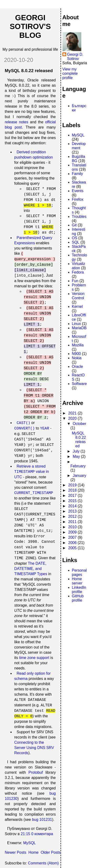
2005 (73, 548)
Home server (77, 581)
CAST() (23, 423)
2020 (73, 418)
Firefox (78, 199)
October (79, 424)
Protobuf (36, 772)
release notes (16, 122)
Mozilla (78, 345)
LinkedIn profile (79, 590)
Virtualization (79, 266)
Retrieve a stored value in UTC (32, 472)
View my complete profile (70, 73)
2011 (73, 522)
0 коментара (42, 834)
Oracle (77, 367)
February (78, 466)
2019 (73, 485)
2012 (73, 516)
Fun (75, 281)
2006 (73, 543)
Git (74, 225)
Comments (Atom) (43, 863)
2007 (73, 537)
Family (77, 174)
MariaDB (79, 328)
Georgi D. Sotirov (75, 57)
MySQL (30, 843)
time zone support (34, 658)
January (79, 476)
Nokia (77, 358)
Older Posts (51, 852)
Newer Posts (16, 852)
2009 (73, 532)
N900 (76, 354)
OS (75, 238)
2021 (73, 413)
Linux (76, 324)
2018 (73, 490)
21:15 (25, 834)
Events (78, 191)
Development (79, 146)
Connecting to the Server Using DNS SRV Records (34, 748)
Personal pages (79, 572)
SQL (76, 242)
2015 (73, 501)
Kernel (77, 307)
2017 (73, 496)
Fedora (78, 272)
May (77, 456)
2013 (73, 511)
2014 (73, 506)
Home (34, 852)
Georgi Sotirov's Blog (30, 26)
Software (79, 384)
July (77, 451)
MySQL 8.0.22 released (29, 71)
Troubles (79, 217)
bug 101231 (42, 820)
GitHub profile (78, 598)
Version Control (78, 296)
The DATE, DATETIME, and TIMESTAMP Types (31, 569)
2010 (73, 527)
